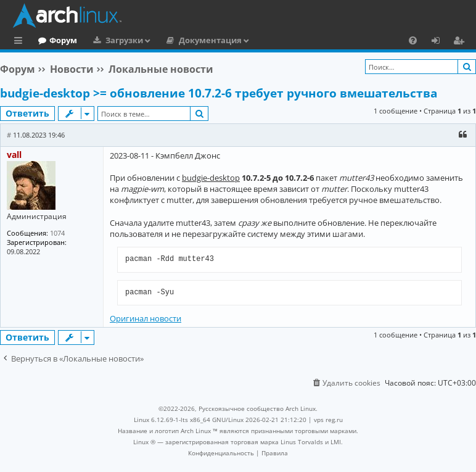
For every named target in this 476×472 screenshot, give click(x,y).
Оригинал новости (146, 318)
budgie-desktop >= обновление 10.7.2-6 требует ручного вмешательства (219, 93)
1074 (57, 233)
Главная (55, 40)
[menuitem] (413, 40)
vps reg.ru (328, 420)
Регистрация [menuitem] (461, 42)
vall (14, 155)
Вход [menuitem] (440, 42)
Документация (261, 40)
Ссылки (21, 42)
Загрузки (175, 40)
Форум (114, 40)
